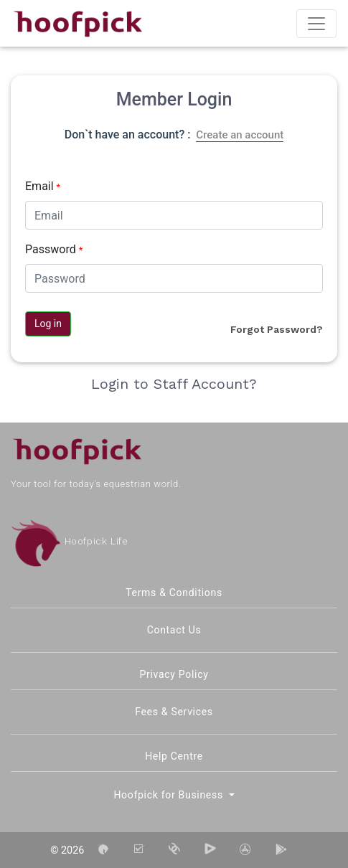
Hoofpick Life (69, 541)
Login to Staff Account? (174, 384)
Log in (48, 324)
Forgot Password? (277, 329)
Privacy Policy (174, 674)
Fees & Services (174, 712)
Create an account (240, 135)
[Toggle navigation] (316, 24)
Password (54, 249)
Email (43, 186)
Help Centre (174, 756)
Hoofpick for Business (170, 795)
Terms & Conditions (174, 593)
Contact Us (174, 630)
